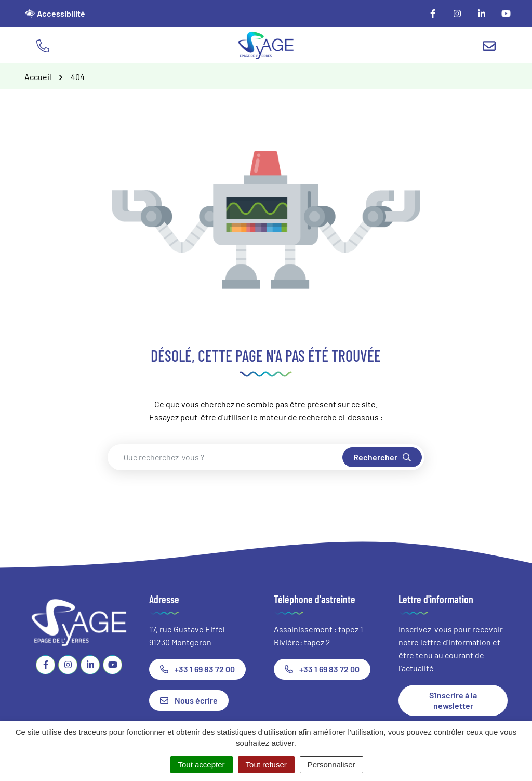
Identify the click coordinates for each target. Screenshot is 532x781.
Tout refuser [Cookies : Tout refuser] (266, 765)
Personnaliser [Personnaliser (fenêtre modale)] (331, 765)
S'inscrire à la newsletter (453, 700)
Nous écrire (189, 700)
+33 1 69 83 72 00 (197, 669)
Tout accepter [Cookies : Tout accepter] (202, 765)
